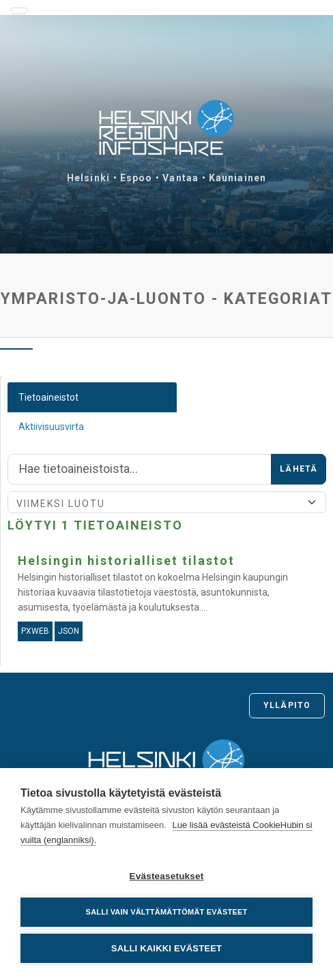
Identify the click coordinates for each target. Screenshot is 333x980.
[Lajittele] (167, 502)
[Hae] (140, 470)
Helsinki (88, 178)
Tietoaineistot (48, 397)
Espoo (136, 178)
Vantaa (180, 178)
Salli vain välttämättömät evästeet (167, 912)
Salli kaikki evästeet (166, 948)
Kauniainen (237, 178)
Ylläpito (287, 705)
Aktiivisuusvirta (51, 427)
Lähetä (299, 469)
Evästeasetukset (167, 876)
